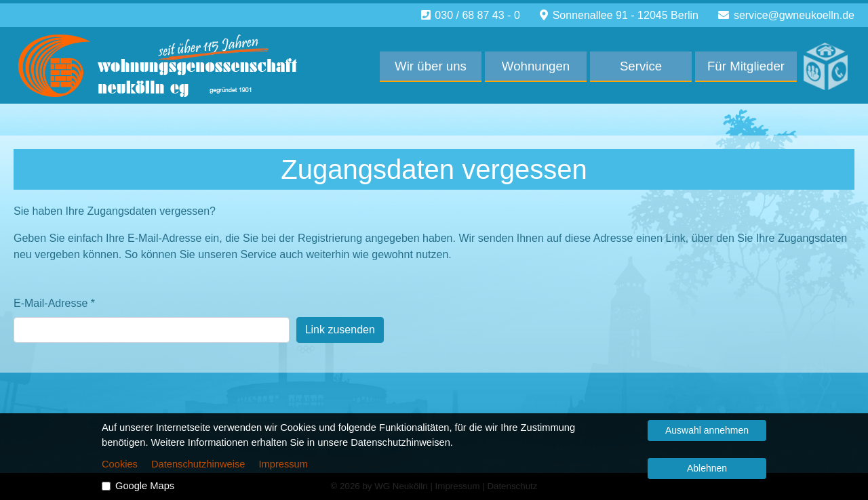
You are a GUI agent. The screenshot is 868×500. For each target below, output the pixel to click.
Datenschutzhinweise (198, 464)
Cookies (120, 464)
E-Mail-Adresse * (54, 303)
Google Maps (145, 486)
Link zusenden (340, 330)
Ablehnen (707, 468)
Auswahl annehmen (707, 430)
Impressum (283, 464)
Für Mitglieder (746, 66)
